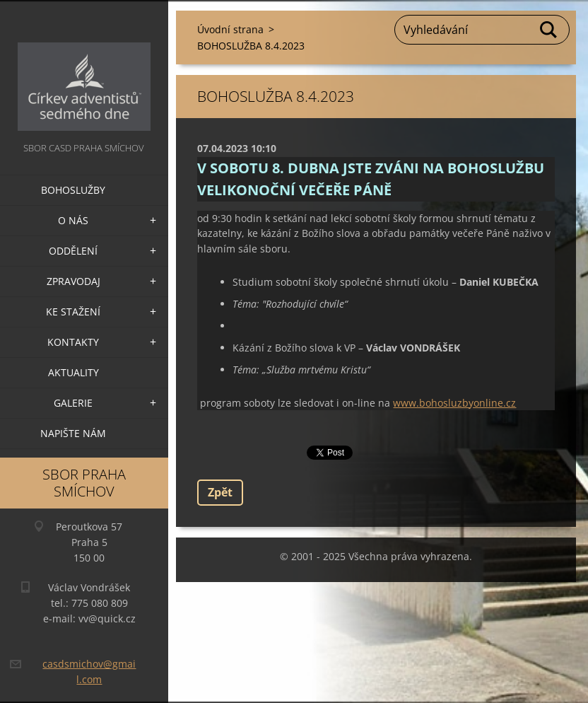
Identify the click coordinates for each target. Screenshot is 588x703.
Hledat (549, 30)
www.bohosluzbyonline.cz (454, 403)
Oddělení (73, 251)
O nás (73, 220)
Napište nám (73, 433)
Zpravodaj (73, 281)
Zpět (220, 492)
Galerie (73, 403)
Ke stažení (73, 312)
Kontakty (73, 342)
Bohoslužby (73, 190)
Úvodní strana (230, 29)
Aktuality (73, 372)
